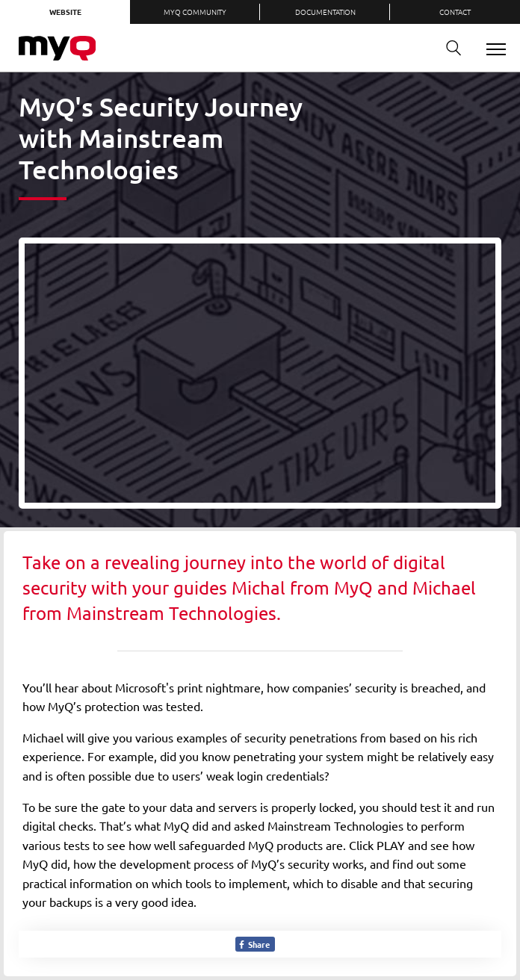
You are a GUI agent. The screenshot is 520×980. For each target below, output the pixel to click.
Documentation (325, 12)
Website (65, 12)
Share (254, 944)
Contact (455, 12)
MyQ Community (195, 12)
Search (448, 48)
